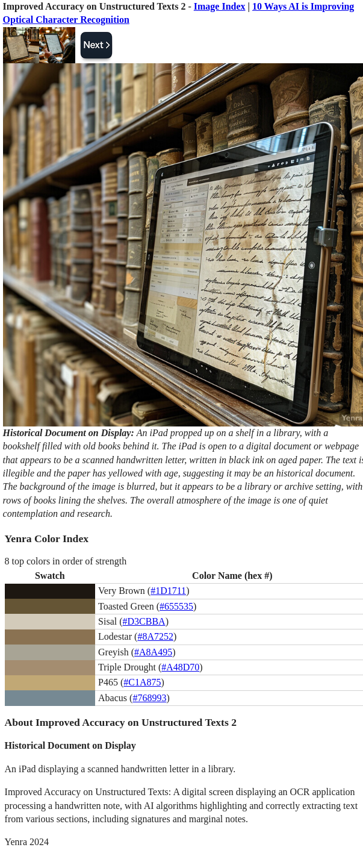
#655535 (176, 606)
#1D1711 (168, 591)
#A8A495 (153, 652)
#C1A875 (142, 682)
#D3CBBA (144, 621)
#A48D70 (180, 667)
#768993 (149, 698)
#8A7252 (155, 636)
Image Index (220, 6)
